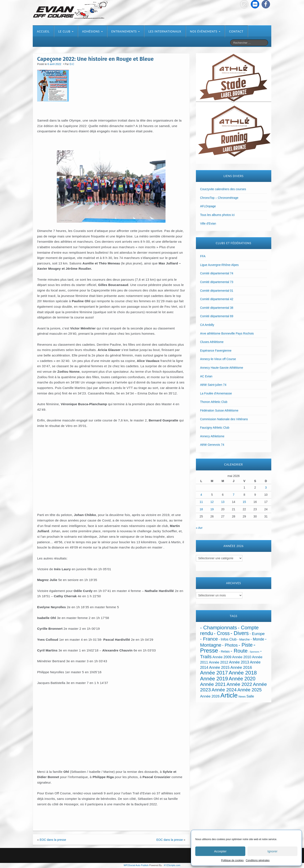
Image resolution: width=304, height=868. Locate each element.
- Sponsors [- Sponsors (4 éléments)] (254, 652)
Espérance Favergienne (216, 351)
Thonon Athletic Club (214, 402)
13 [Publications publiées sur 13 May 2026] (223, 502)
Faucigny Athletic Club (215, 428)
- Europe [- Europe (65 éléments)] (257, 634)
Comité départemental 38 (217, 308)
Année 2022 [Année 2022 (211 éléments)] (239, 684)
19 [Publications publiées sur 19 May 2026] (212, 509)
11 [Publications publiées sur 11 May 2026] (201, 502)
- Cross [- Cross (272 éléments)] (222, 633)
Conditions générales (258, 860)
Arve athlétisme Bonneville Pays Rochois (227, 333)
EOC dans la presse (53, 840)
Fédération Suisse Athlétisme (219, 410)
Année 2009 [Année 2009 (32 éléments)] (222, 657)
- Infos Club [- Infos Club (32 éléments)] (228, 639)
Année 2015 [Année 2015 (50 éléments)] (219, 668)
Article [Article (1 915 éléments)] (229, 695)
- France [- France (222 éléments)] (209, 639)
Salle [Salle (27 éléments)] (250, 696)
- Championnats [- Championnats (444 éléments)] (219, 628)
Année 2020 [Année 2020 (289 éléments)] (242, 679)
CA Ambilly (207, 325)
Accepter (220, 851)
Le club (66, 31)
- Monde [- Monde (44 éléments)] (257, 639)
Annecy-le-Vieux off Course (218, 359)
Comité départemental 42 (217, 299)
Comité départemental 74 (217, 273)
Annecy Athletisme (212, 436)
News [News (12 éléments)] (242, 697)
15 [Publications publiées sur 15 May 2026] (244, 502)
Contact (236, 31)
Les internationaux (165, 31)
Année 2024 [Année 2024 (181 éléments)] (224, 690)
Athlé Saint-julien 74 (213, 385)
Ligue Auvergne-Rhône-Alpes (219, 265)
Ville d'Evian (208, 223)
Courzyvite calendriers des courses (223, 189)
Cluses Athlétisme (212, 342)
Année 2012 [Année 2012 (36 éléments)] (218, 662)
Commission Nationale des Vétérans (224, 419)
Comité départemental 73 (217, 282)
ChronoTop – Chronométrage (219, 198)
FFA (203, 256)
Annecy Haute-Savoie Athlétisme (222, 368)
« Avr (199, 528)
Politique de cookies (232, 860)
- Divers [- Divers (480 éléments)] (240, 633)
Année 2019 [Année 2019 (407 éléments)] (214, 679)
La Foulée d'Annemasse (216, 393)
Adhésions (92, 31)
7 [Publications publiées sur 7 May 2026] (233, 495)
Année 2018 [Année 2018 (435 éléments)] (243, 673)
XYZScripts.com (172, 865)
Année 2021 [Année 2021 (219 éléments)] (213, 684)
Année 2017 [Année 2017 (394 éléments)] (214, 673)
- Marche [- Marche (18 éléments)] (244, 639)
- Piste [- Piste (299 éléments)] (246, 645)
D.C (72, 64)
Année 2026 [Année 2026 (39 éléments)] (210, 696)
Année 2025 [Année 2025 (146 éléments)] (250, 690)
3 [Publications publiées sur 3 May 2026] (266, 487)
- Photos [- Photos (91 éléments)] (230, 645)
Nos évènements (205, 31)
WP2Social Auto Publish (136, 865)
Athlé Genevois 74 (212, 445)
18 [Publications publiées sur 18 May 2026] (201, 509)
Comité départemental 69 (217, 316)
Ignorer (273, 851)
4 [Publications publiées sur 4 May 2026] (201, 495)
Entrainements (126, 31)
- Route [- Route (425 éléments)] (239, 651)
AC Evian (206, 376)
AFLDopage (208, 206)
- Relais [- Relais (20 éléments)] (224, 651)
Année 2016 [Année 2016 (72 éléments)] (241, 667)
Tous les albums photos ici (217, 215)
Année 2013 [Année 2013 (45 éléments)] (239, 662)
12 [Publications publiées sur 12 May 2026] (212, 502)
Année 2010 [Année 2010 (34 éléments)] (242, 657)
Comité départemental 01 (217, 291)
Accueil (43, 31)
